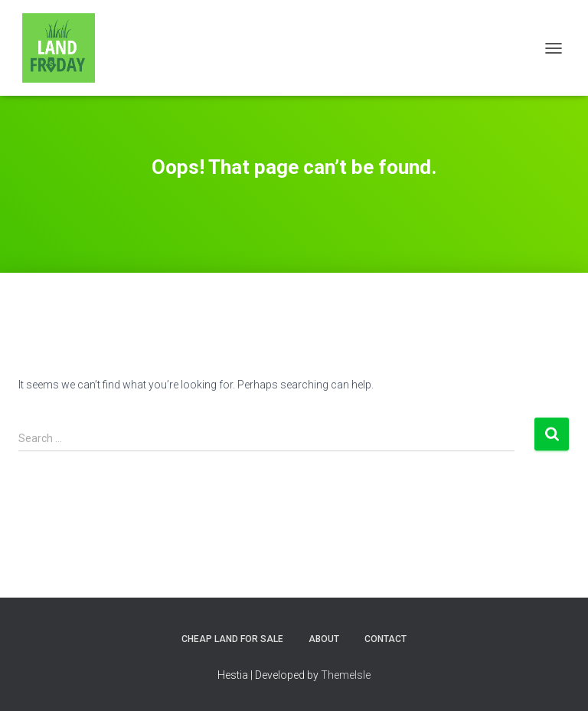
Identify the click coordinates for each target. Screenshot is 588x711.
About (324, 639)
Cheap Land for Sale (232, 639)
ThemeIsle (346, 675)
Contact (385, 639)
